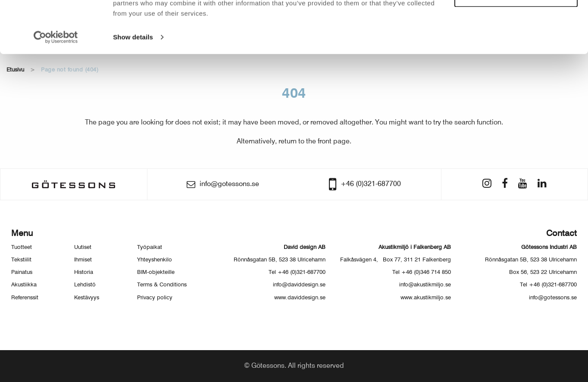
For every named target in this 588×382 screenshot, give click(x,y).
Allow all (516, 21)
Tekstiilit (21, 260)
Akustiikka (24, 285)
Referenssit (25, 298)
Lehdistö (85, 285)
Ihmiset (83, 260)
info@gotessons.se (553, 298)
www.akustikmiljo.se (426, 298)
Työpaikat (150, 247)
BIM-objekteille (156, 272)
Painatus (22, 272)
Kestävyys (87, 298)
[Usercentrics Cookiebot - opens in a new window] (56, 86)
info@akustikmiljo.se (425, 285)
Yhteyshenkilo (155, 260)
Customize (516, 45)
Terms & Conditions (162, 285)
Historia (84, 272)
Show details (133, 86)
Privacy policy (155, 298)
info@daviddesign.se (299, 285)
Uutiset (83, 247)
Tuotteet (22, 247)
